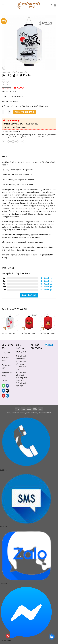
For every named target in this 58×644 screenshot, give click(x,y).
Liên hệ (4, 380)
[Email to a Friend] (15, 142)
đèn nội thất (38, 135)
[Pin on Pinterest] (19, 142)
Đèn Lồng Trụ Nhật (9, 162)
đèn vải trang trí (29, 137)
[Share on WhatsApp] (4, 142)
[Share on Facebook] (7, 142)
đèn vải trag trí (19, 137)
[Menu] (3, 5)
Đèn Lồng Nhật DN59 (47, 333)
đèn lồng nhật (9, 135)
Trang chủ (6, 72)
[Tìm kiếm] (52, 5)
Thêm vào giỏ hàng (24, 112)
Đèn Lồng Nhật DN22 (9, 333)
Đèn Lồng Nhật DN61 (28, 333)
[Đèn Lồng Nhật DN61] (29, 322)
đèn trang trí (46, 135)
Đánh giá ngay (29, 295)
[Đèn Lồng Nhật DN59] (48, 322)
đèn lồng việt (29, 135)
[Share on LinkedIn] (22, 142)
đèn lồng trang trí (19, 135)
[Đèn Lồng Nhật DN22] (10, 322)
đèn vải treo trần (40, 137)
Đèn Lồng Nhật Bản (19, 72)
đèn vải (12, 137)
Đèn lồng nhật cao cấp (10, 189)
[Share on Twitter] (11, 142)
